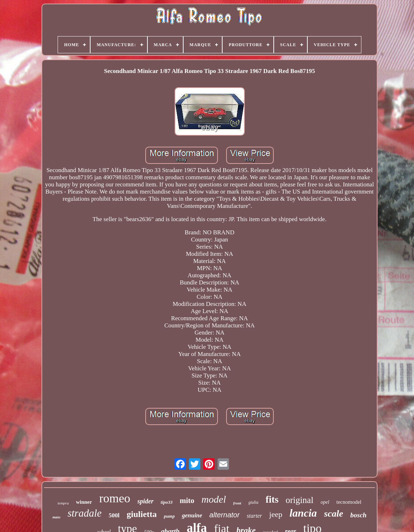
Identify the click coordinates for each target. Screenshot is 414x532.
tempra (63, 503)
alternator (225, 515)
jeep (276, 514)
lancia (303, 513)
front (237, 503)
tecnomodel (349, 502)
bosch (358, 515)
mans (57, 517)
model (214, 499)
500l (114, 515)
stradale (85, 513)
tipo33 (167, 502)
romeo (115, 498)
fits (272, 499)
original (299, 500)
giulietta (142, 514)
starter (255, 516)
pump (169, 516)
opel (325, 502)
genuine (192, 515)
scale (334, 514)
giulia (253, 502)
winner (84, 502)
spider (145, 501)
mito (187, 501)
